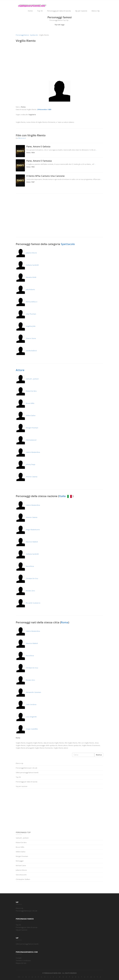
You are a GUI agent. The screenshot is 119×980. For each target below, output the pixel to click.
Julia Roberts (25, 289)
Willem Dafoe (26, 415)
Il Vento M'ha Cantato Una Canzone (45, 176)
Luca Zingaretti (26, 717)
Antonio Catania (27, 477)
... (96, 150)
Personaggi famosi (22, 35)
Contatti (19, 958)
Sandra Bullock (26, 351)
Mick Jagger (20, 861)
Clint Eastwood (26, 440)
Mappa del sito (21, 963)
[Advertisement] (59, 62)
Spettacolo (34, 35)
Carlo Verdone (26, 704)
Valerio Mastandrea (28, 452)
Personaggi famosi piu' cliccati (26, 768)
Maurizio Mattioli (27, 542)
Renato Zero (25, 591)
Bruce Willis (25, 403)
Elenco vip (19, 763)
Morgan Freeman (27, 428)
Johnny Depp (25, 464)
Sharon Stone (26, 338)
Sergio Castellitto (27, 729)
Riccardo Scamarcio (28, 603)
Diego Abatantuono (28, 530)
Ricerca (99, 755)
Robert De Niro (26, 391)
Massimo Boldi (26, 277)
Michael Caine (21, 865)
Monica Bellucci (27, 302)
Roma (65, 622)
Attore (20, 370)
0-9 (19, 977)
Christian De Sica (27, 578)
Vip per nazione (81, 11)
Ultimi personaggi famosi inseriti (27, 772)
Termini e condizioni (23, 961)
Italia (66, 496)
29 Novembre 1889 (44, 109)
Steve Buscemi (21, 875)
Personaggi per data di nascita (59, 11)
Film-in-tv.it (22, 138)
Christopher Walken (23, 879)
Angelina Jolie (26, 326)
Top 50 (40, 11)
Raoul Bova (25, 566)
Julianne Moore (26, 253)
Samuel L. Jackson (27, 379)
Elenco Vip (96, 11)
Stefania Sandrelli (27, 265)
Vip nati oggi (60, 25)
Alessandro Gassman (28, 692)
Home (30, 11)
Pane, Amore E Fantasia (39, 161)
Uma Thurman (26, 314)
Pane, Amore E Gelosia (38, 146)
